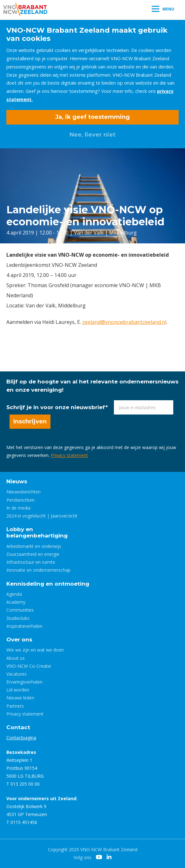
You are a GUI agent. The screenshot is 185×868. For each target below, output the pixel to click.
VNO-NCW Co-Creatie (29, 666)
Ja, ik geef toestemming (92, 117)
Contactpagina (21, 738)
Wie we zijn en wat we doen (35, 650)
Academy (16, 602)
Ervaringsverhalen (24, 682)
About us (16, 658)
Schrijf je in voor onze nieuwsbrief (57, 407)
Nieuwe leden (20, 698)
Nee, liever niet (92, 135)
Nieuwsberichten (23, 492)
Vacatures (17, 674)
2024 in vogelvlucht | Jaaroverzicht (42, 516)
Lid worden (18, 690)
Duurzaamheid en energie (33, 554)
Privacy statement (69, 455)
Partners (15, 706)
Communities (20, 610)
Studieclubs (18, 618)
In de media (18, 508)
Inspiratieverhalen (24, 626)
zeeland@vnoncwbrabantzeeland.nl (124, 322)
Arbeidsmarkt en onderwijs (34, 546)
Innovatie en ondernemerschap (38, 570)
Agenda (14, 594)
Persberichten (20, 500)
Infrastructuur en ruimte (31, 562)
